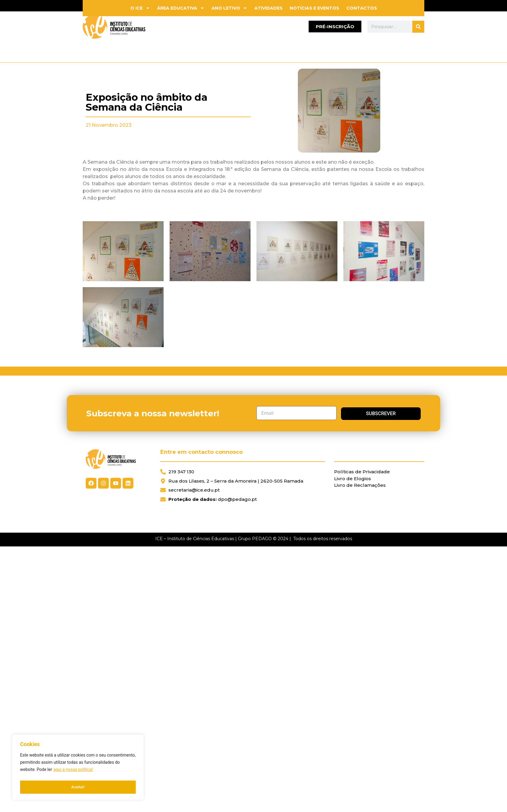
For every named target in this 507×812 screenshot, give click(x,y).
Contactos (362, 8)
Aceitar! (78, 787)
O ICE (140, 8)
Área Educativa (181, 8)
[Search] (418, 27)
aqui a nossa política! (73, 772)
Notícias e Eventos (314, 8)
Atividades (268, 8)
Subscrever (369, 413)
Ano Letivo (229, 8)
